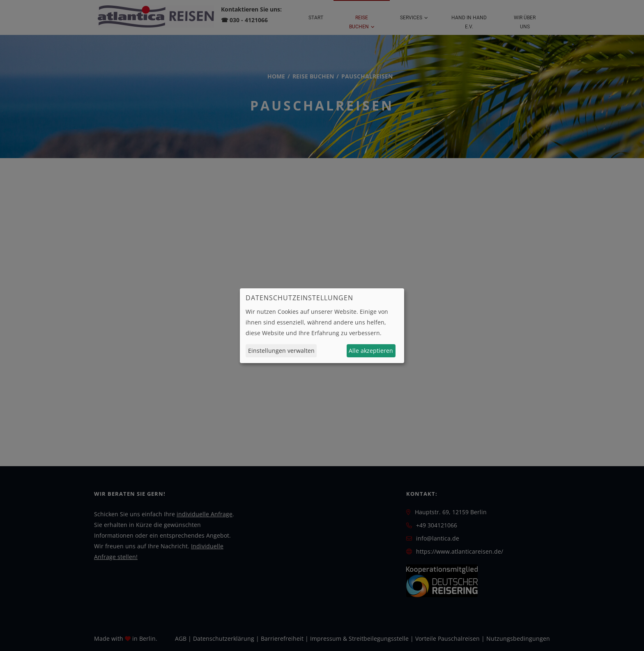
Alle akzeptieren (371, 351)
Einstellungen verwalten (281, 351)
